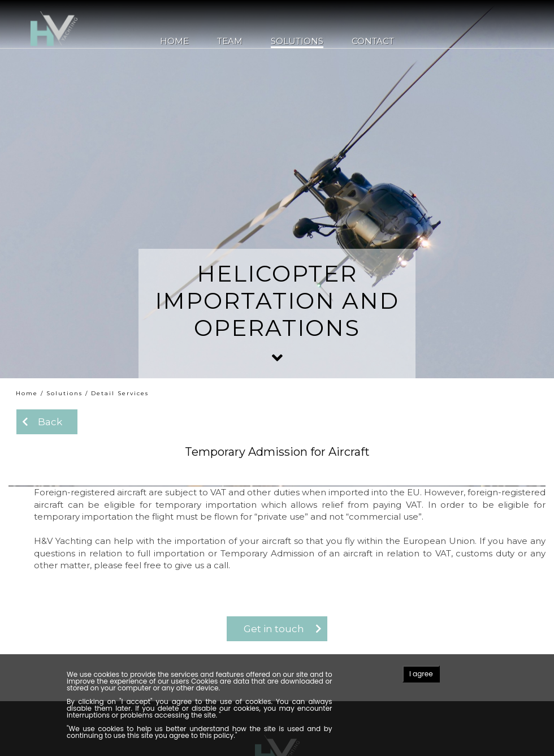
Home (174, 41)
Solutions (297, 41)
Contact (373, 41)
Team (230, 41)
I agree (421, 674)
